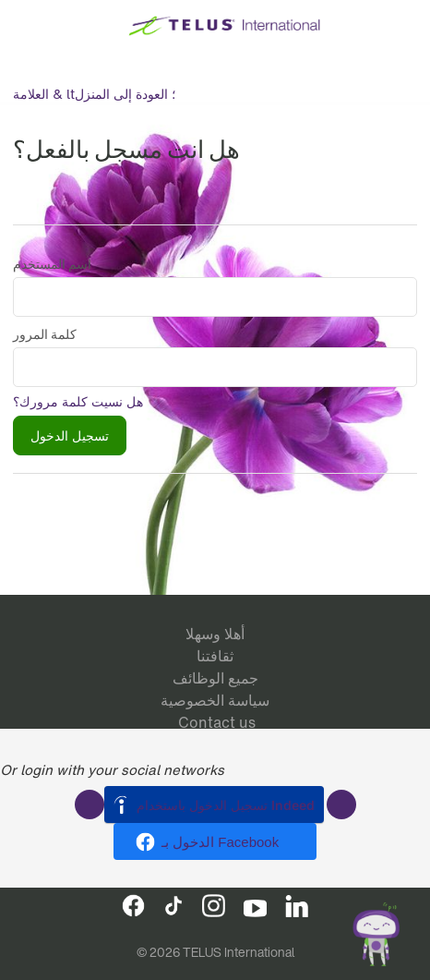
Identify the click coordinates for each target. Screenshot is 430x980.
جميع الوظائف (215, 678)
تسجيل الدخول (70, 436)
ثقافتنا (215, 656)
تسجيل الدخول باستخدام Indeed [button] (226, 805)
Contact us (217, 722)
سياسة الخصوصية (215, 700)
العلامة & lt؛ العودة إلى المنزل (94, 94)
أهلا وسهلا (215, 634)
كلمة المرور (45, 334)
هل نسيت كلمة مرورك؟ (78, 401)
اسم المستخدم (52, 264)
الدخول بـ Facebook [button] (220, 842)
